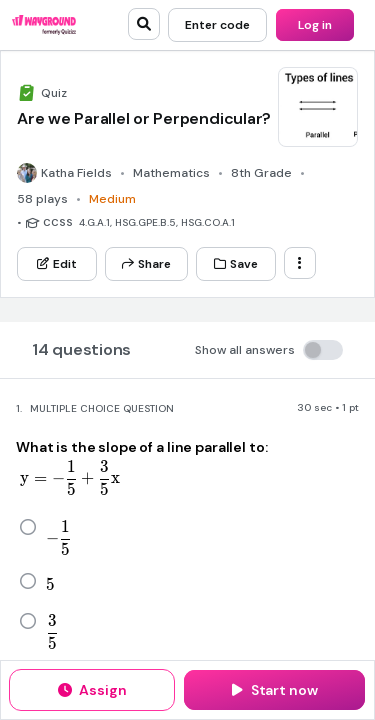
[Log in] (315, 25)
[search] (144, 24)
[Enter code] (217, 25)
